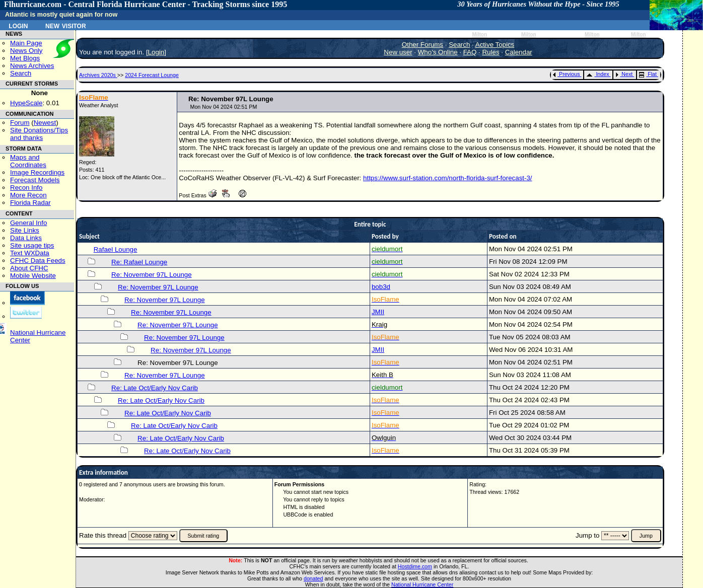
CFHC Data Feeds (38, 261)
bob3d (381, 287)
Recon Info (26, 188)
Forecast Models (35, 180)
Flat (648, 74)
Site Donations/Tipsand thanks (39, 134)
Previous (566, 74)
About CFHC (29, 268)
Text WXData (30, 253)
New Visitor (66, 25)
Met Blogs (25, 58)
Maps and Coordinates (28, 161)
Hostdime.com (415, 566)
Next (624, 74)
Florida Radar (30, 203)
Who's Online (438, 52)
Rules (490, 52)
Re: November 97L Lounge (152, 275)
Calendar (519, 52)
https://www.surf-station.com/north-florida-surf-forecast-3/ (448, 178)
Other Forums (423, 45)
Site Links (25, 230)
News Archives (32, 66)
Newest (45, 123)
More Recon (28, 195)
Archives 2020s (98, 75)
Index (597, 74)
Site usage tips (32, 245)
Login (18, 25)
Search (21, 73)
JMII (378, 312)
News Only (26, 51)
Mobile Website (33, 276)
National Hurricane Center (422, 584)
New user (398, 52)
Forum (20, 123)
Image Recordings (37, 172)
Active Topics (495, 45)
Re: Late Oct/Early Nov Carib (155, 388)
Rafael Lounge (116, 249)
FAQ (470, 52)
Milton (479, 34)
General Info (28, 223)
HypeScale (26, 103)
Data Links (26, 238)
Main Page (26, 43)
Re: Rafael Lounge (139, 262)
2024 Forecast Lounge (152, 75)
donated (313, 578)
